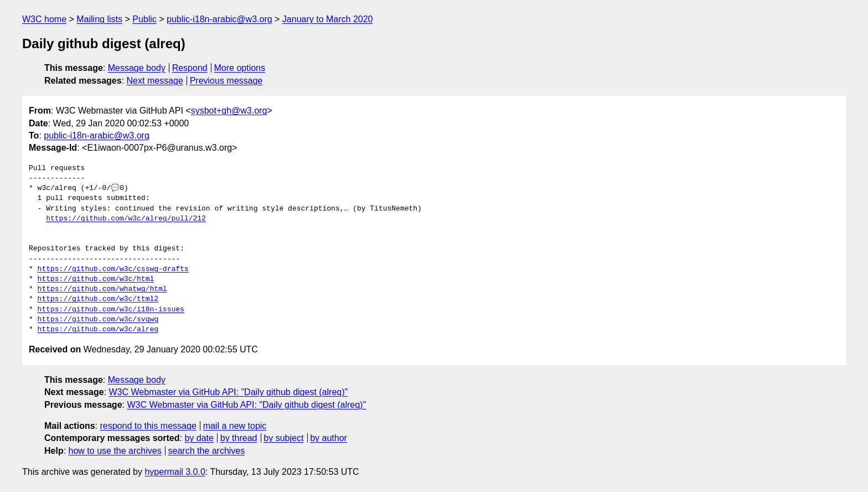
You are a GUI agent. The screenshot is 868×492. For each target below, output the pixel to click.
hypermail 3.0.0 (175, 472)
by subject (283, 438)
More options (240, 68)
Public (144, 19)
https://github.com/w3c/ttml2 (98, 299)
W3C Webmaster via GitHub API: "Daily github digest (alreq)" (229, 392)
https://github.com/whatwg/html (102, 289)
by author (329, 438)
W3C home (44, 19)
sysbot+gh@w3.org (229, 111)
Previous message (226, 81)
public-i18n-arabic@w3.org (219, 19)
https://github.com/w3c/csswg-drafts (113, 269)
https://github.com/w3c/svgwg (98, 320)
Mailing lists (99, 19)
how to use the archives (115, 451)
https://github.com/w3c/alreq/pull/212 (126, 219)
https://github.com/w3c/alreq (98, 330)
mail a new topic (235, 426)
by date (199, 438)
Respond (190, 68)
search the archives (207, 451)
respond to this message (148, 426)
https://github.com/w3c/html (96, 279)
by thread (239, 438)
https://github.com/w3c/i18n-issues (111, 310)
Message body (137, 68)
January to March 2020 (328, 19)
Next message (155, 81)
